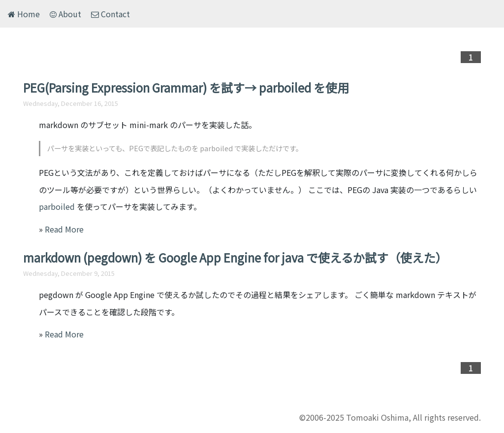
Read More (64, 229)
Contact (110, 14)
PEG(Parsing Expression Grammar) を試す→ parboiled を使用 (186, 87)
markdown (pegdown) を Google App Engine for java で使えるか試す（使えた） (235, 257)
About (65, 14)
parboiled (57, 206)
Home (24, 14)
